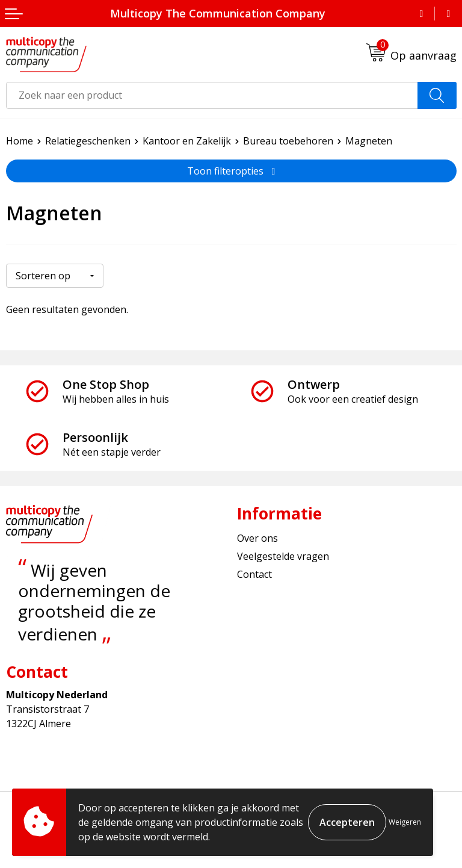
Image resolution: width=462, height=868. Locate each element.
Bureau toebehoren (288, 141)
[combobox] (212, 95)
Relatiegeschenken (88, 141)
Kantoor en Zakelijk (187, 141)
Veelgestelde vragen (283, 556)
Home (20, 141)
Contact (254, 574)
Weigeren (405, 822)
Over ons (257, 538)
